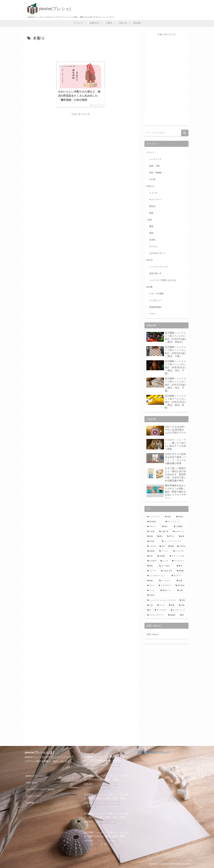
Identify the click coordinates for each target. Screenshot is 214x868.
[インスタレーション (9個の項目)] (158, 576)
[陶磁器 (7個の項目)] (173, 615)
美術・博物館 (155, 173)
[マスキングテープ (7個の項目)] (156, 615)
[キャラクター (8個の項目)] (161, 610)
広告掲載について (34, 803)
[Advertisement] (81, 50)
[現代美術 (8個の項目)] (181, 586)
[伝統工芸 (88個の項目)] (165, 532)
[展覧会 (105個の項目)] (181, 517)
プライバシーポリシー (36, 796)
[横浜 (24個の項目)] (161, 536)
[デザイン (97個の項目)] (153, 527)
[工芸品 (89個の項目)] (152, 532)
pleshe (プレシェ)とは (36, 776)
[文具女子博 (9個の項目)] (167, 571)
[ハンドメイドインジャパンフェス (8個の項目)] (162, 600)
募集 (151, 213)
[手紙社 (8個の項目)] (166, 595)
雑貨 (151, 233)
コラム (152, 314)
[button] (185, 133)
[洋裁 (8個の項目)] (182, 605)
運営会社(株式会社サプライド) (153, 752)
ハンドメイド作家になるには (163, 280)
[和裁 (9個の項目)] (181, 581)
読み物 (149, 287)
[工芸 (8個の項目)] (151, 605)
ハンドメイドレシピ (158, 267)
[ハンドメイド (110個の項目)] (155, 517)
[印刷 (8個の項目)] (182, 591)
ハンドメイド (155, 159)
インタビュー (155, 300)
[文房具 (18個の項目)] (153, 541)
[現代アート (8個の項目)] (167, 591)
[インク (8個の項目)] (152, 591)
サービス (153, 246)
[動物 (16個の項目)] (171, 546)
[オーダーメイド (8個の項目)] (178, 610)
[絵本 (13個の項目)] (151, 556)
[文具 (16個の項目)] (162, 546)
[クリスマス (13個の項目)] (179, 551)
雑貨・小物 (154, 166)
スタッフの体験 (156, 294)
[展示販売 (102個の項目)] (155, 522)
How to (150, 260)
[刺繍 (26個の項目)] (151, 536)
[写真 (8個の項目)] (183, 600)
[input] (166, 133)
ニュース (153, 193)
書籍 (151, 226)
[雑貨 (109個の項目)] (169, 517)
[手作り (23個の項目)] (171, 536)
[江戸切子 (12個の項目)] (152, 561)
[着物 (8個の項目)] (172, 605)
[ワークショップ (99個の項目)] (176, 522)
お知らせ (150, 186)
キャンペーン (155, 199)
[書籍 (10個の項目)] (152, 566)
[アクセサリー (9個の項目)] (166, 586)
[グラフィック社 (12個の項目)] (178, 556)
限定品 (152, 206)
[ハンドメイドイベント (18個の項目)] (174, 541)
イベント (150, 152)
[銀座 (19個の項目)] (182, 536)
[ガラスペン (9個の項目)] (179, 576)
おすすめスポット (157, 253)
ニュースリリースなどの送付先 (40, 789)
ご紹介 (149, 220)
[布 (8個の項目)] (149, 610)
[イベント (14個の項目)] (165, 551)
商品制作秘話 (155, 307)
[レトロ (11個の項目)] (165, 561)
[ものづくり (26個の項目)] (179, 532)
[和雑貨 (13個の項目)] (162, 556)
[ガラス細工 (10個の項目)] (166, 566)
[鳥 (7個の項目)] (183, 615)
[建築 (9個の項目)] (152, 581)
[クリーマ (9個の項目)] (153, 571)
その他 (152, 179)
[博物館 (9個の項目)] (181, 571)
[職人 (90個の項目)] (166, 527)
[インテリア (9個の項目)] (166, 581)
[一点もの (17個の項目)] (152, 546)
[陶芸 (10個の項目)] (181, 566)
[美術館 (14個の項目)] (152, 551)
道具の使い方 (155, 273)
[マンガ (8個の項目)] (161, 605)
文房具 (152, 240)
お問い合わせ (152, 634)
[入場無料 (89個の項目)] (180, 527)
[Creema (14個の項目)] (181, 546)
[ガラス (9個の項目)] (151, 586)
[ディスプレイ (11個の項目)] (179, 561)
